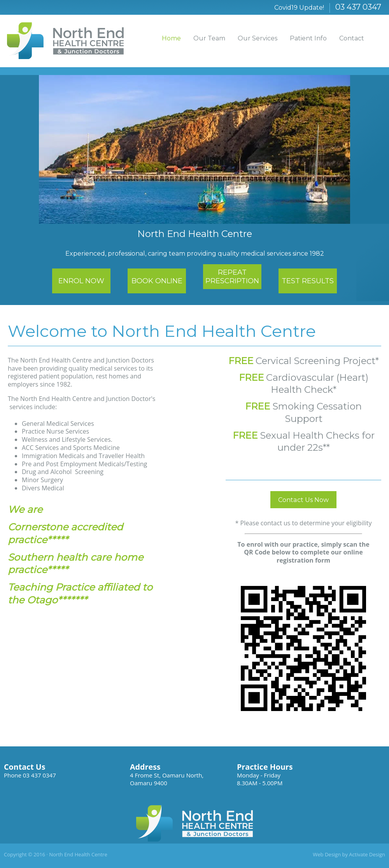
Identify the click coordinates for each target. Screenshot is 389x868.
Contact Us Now (303, 500)
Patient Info (308, 38)
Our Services (258, 38)
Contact (352, 38)
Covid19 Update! (299, 8)
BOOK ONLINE (157, 281)
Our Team (209, 38)
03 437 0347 (358, 7)
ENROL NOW (81, 281)
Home (171, 38)
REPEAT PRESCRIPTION (232, 277)
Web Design (327, 854)
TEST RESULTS (308, 281)
